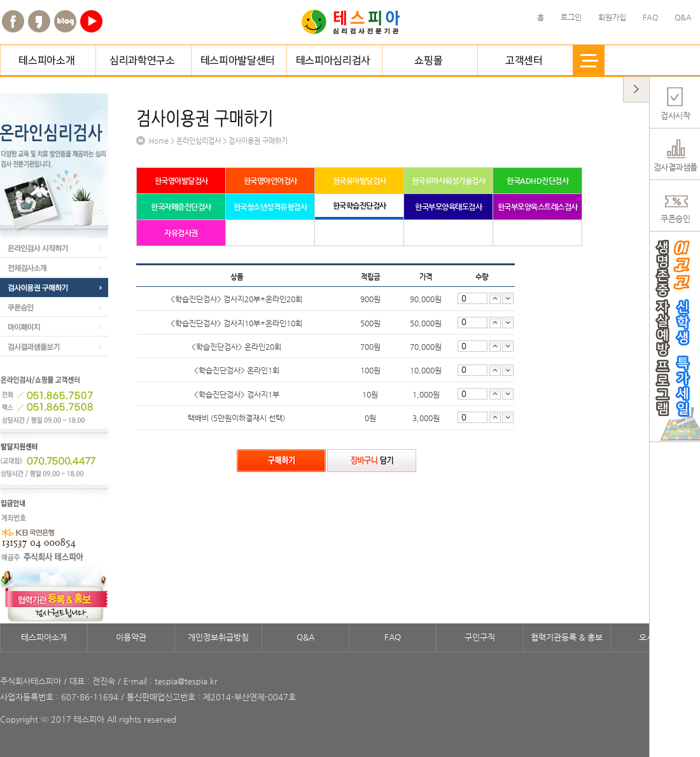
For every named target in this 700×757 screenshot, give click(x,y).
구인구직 (480, 637)
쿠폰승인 (54, 307)
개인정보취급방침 (218, 637)
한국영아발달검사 (181, 181)
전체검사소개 (54, 268)
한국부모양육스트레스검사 (538, 207)
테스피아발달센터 (239, 60)
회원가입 (612, 17)
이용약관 (131, 637)
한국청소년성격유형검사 (270, 207)
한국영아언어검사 (270, 181)
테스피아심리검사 (334, 60)
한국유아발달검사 (360, 181)
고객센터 (525, 60)
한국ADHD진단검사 (537, 181)
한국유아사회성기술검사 (449, 181)
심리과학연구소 (143, 60)
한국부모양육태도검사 (448, 207)
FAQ (393, 637)
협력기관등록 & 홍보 (567, 637)
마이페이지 (54, 327)
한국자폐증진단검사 (181, 207)
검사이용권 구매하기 (54, 288)
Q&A (305, 637)
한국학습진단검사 (360, 205)
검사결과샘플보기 (54, 347)
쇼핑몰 (430, 60)
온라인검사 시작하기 (54, 248)
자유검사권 (181, 233)
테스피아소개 (48, 60)
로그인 (571, 17)
